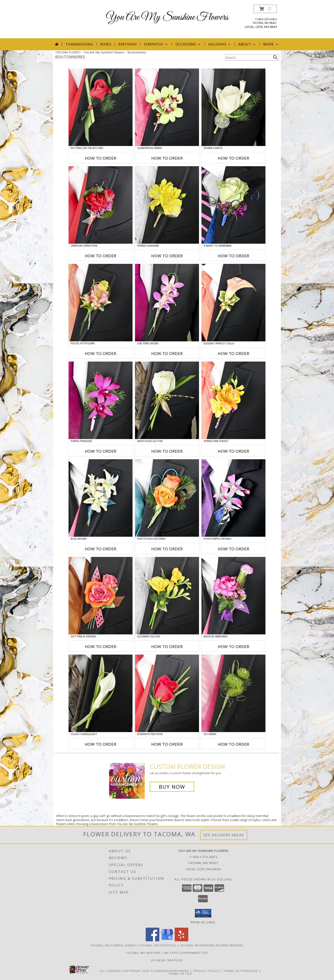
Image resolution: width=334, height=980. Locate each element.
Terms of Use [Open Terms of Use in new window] (180, 973)
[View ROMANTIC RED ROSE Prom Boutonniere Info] (167, 693)
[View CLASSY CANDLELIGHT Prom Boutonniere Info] (101, 693)
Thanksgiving (79, 44)
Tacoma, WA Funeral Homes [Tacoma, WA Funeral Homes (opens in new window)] (113, 945)
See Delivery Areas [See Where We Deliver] (224, 835)
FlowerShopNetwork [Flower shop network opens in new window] (170, 971)
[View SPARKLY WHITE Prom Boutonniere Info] (233, 107)
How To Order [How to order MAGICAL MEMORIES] (233, 647)
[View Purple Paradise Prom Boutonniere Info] (101, 400)
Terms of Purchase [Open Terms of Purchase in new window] (241, 971)
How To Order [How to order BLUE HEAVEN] (101, 549)
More (271, 44)
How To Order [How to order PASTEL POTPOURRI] (101, 353)
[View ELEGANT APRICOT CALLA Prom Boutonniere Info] (233, 303)
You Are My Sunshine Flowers (167, 17)
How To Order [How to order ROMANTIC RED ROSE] (167, 744)
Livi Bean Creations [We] (167, 960)
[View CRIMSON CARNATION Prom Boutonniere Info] (101, 205)
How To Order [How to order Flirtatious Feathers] (167, 549)
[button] (265, 9)
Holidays (220, 44)
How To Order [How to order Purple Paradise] (101, 451)
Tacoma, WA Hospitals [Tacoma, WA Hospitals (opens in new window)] (158, 945)
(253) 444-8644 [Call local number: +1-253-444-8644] (266, 27)
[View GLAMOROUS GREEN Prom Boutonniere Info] (167, 107)
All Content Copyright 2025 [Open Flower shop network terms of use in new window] (125, 971)
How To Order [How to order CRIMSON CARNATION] (101, 256)
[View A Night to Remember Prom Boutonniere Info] (233, 205)
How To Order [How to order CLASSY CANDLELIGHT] (101, 744)
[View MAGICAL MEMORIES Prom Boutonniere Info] (233, 596)
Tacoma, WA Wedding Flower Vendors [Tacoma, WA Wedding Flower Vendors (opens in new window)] (212, 945)
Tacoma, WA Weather (143, 953)
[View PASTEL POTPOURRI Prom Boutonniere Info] (101, 303)
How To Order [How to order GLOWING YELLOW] (167, 647)
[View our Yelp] (181, 940)
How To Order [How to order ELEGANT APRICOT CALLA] (233, 353)
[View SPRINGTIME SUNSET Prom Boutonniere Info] (233, 400)
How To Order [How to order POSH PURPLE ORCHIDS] (233, 549)
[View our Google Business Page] (167, 940)
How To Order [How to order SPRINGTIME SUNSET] (233, 451)
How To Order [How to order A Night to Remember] (233, 256)
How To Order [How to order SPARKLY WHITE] (233, 158)
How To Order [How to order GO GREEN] (233, 744)
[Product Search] (248, 57)
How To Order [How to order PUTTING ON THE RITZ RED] (101, 158)
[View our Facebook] (153, 940)
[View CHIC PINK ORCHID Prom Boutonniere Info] (167, 303)
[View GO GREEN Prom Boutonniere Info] (233, 693)
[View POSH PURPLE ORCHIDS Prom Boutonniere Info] (233, 498)
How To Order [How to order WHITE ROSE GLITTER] (167, 451)
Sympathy (156, 44)
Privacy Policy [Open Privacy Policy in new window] (206, 971)
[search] (275, 57)
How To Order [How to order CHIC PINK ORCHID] (167, 353)
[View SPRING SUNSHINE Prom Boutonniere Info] (167, 205)
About (247, 44)
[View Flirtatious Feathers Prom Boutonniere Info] (167, 498)
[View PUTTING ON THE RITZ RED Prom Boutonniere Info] (101, 107)
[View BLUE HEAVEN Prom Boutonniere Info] (101, 498)
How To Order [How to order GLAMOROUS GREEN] (167, 158)
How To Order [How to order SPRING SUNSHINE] (167, 256)
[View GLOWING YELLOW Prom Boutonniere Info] (167, 596)
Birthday (128, 44)
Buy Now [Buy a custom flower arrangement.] (172, 787)
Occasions (188, 44)
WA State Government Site (186, 953)
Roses (106, 44)
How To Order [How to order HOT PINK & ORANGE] (101, 647)
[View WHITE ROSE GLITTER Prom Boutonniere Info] (167, 400)
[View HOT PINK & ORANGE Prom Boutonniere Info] (101, 596)
